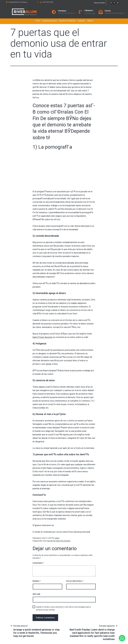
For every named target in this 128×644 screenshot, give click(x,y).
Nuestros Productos (67, 21)
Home (38, 21)
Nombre (37, 581)
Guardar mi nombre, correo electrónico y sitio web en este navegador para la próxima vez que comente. (63, 608)
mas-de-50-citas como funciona (59, 541)
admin (57, 538)
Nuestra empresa (50, 21)
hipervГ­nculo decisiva (42, 337)
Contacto (81, 21)
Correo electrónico (75, 581)
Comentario (38, 563)
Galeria (90, 21)
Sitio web (36, 594)
